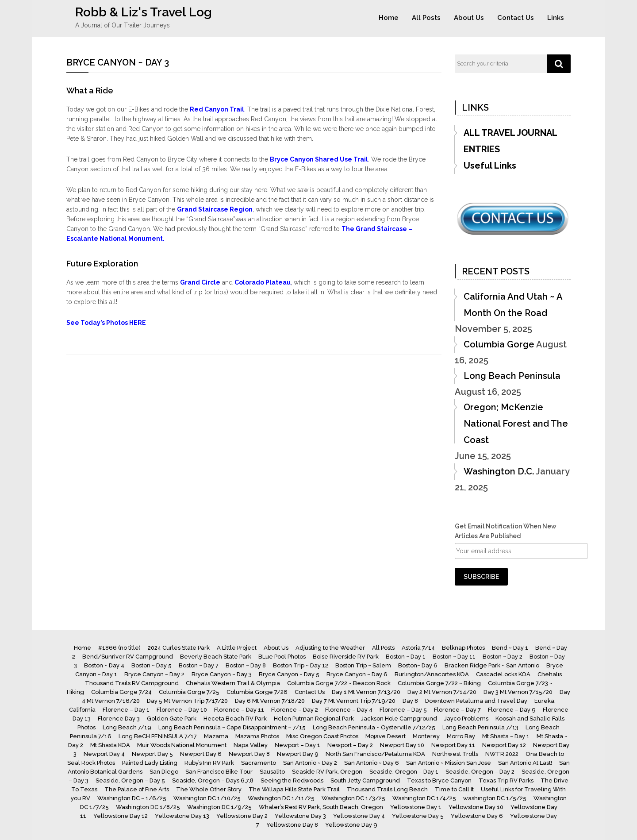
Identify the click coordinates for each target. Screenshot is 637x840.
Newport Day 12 (504, 745)
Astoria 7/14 (418, 648)
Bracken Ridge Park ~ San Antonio (492, 665)
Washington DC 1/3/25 (353, 798)
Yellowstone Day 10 (476, 807)
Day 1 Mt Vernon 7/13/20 (366, 692)
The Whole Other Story (209, 789)
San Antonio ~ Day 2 (310, 763)
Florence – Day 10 (182, 710)
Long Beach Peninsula (512, 376)
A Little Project (237, 648)
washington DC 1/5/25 (495, 798)
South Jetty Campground (365, 780)
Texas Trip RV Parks (506, 780)
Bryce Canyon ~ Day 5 (289, 674)
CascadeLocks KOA (503, 674)
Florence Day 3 (119, 719)
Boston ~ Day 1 (406, 657)
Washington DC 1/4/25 (424, 798)
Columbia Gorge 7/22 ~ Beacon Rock (339, 683)
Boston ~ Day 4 (104, 665)
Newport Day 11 (453, 745)
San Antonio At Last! (525, 763)
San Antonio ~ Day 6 (372, 763)
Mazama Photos (257, 736)
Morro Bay (461, 736)
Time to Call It (454, 789)
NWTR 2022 (502, 754)
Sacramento (259, 763)
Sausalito (272, 772)
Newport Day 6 (201, 754)
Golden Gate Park (172, 719)
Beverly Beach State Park (216, 657)
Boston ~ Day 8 (246, 665)
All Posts (426, 18)
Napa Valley (251, 745)
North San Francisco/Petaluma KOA (375, 754)
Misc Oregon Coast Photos (322, 736)
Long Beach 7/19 (127, 727)
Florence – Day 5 (403, 710)
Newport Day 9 (298, 754)
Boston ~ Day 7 (199, 665)
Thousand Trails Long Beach (387, 789)
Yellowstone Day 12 (121, 816)
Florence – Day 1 (126, 710)
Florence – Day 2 (295, 710)
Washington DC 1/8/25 (148, 807)
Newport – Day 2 (350, 745)
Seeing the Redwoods (292, 780)
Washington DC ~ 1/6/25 (132, 798)
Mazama (216, 736)
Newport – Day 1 (297, 745)
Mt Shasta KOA (110, 745)
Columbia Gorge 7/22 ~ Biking (439, 683)
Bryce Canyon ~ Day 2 (154, 674)
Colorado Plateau (263, 282)
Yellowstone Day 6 (477, 816)
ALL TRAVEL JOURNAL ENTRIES (510, 141)
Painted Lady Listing (150, 763)
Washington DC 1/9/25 (219, 807)
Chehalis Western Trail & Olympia (233, 683)
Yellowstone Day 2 (242, 816)
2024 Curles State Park (179, 648)
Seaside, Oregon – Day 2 (480, 772)
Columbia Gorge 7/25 (189, 692)
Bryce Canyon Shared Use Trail (319, 159)
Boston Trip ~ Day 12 (301, 665)
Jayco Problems (466, 719)
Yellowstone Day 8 (292, 825)
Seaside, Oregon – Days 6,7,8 (213, 780)
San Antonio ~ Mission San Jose (449, 763)
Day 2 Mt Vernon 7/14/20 (442, 692)
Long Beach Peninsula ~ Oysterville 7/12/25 (374, 727)
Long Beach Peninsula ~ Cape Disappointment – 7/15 (232, 727)
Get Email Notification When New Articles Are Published (506, 531)
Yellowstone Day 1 (416, 807)
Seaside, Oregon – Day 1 (404, 772)
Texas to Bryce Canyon (439, 780)
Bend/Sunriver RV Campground (128, 657)
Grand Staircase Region (215, 209)
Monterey (426, 736)
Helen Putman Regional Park (314, 719)
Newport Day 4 (104, 754)
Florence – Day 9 (512, 710)
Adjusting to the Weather (330, 648)
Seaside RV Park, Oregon (327, 772)
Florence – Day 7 (457, 710)
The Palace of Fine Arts (137, 789)
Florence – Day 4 (349, 710)
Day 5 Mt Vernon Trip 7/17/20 (187, 701)
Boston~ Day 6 (418, 665)
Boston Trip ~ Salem (363, 665)
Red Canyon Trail (217, 109)
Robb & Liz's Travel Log (144, 12)
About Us (469, 18)
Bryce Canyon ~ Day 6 (357, 674)
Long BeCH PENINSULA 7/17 (158, 736)
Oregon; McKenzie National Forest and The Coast (516, 424)
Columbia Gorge (499, 344)
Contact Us (516, 18)
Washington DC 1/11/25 (281, 798)
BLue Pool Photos (282, 657)
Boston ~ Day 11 (454, 657)
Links (556, 18)
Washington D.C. (499, 471)
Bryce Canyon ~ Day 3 (222, 674)
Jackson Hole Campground (399, 719)
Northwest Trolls (455, 754)
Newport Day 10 (402, 745)
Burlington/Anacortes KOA (432, 674)
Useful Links (490, 166)
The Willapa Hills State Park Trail (294, 789)
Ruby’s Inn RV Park (209, 763)
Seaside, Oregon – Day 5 (130, 780)
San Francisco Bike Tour (219, 772)
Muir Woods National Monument (182, 745)
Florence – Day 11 (239, 710)
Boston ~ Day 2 (503, 657)
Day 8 (410, 701)
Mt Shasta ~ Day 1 (506, 736)
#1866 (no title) (119, 648)
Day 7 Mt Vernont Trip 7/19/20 (354, 701)
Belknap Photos (463, 648)
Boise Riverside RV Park (346, 657)
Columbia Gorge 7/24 (121, 692)
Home (389, 18)
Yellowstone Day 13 (182, 816)
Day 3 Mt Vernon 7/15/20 (518, 692)
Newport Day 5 (152, 754)
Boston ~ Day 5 (152, 665)
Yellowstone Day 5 (418, 816)
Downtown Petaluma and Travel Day (476, 701)
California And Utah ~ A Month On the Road (513, 305)
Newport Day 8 (249, 754)
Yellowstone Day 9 (351, 825)
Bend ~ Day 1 (510, 648)
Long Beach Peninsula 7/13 (480, 727)
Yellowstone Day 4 (359, 816)
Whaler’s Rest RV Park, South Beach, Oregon (321, 807)
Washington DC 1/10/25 (207, 798)
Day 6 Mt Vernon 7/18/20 (270, 701)
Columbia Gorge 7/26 (257, 692)
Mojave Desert (386, 736)
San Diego (164, 772)
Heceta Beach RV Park (235, 719)
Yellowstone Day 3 (300, 816)
